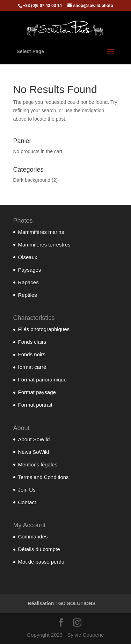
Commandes (33, 536)
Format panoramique (42, 380)
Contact (27, 502)
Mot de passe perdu (41, 562)
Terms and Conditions (43, 477)
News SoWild (34, 452)
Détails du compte (39, 549)
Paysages (30, 270)
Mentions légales (38, 464)
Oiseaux (28, 257)
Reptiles (28, 295)
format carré (32, 367)
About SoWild (34, 439)
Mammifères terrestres (44, 245)
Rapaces (28, 282)
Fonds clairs (32, 342)
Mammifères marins (41, 232)
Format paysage (37, 392)
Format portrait (35, 405)
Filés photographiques (44, 329)
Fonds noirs (32, 354)
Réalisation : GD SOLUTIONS (62, 603)
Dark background (32, 180)
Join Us (27, 490)
